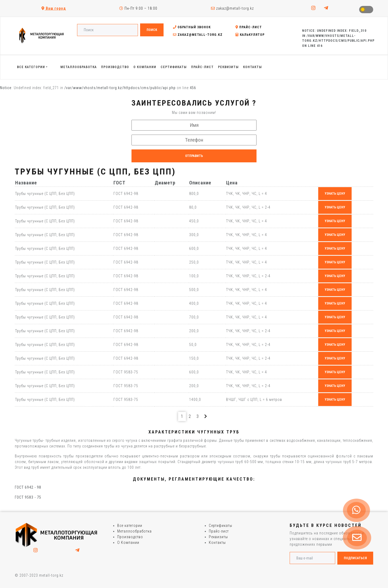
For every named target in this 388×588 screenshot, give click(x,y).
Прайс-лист (249, 27)
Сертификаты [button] (174, 67)
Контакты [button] (252, 67)
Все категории (130, 526)
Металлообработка (134, 531)
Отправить (194, 156)
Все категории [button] (31, 67)
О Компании (128, 542)
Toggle (366, 10)
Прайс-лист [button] (202, 67)
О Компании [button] (145, 67)
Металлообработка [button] (79, 67)
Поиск (152, 30)
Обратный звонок (192, 27)
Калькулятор (250, 35)
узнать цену (335, 194)
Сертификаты (221, 526)
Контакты (217, 542)
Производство (130, 537)
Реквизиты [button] (228, 67)
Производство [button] (115, 67)
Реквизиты (218, 537)
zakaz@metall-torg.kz (232, 8)
